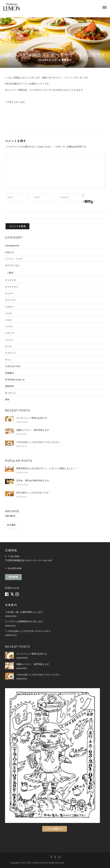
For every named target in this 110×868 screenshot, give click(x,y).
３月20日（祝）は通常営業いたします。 (25, 612)
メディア (9, 333)
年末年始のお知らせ (15, 380)
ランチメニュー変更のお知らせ (32, 418)
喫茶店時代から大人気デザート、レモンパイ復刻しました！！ (47, 468)
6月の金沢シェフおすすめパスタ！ (33, 493)
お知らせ (9, 252)
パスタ (8, 320)
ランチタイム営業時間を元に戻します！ (25, 621)
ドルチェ (9, 307)
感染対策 (9, 386)
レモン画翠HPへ (55, 829)
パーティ (9, 327)
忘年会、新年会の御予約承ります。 (34, 481)
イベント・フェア (14, 259)
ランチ (8, 346)
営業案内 (67, 60)
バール (8, 313)
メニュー (9, 340)
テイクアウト (12, 287)
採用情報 (13, 577)
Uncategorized (12, 246)
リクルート (11, 353)
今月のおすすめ (13, 366)
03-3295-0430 (15, 568)
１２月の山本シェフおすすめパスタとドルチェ (28, 631)
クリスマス (11, 280)
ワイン (8, 360)
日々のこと (11, 393)
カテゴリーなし (13, 265)
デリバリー (11, 300)
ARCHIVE (10, 516)
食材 (7, 399)
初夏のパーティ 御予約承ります (33, 430)
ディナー (9, 293)
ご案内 (10, 273)
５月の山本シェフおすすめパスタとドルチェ (38, 442)
